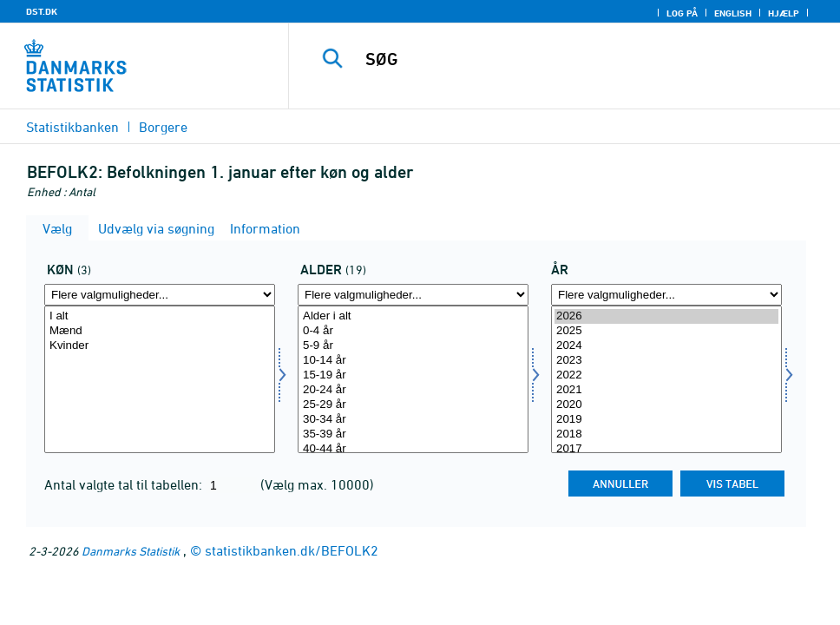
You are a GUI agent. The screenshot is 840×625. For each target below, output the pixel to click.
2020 (666, 405)
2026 (666, 316)
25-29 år (413, 405)
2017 (666, 449)
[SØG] (576, 59)
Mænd (160, 331)
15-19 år (413, 375)
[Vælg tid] (666, 379)
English (733, 13)
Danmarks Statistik (131, 551)
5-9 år (413, 346)
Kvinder (160, 346)
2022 (666, 375)
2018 (666, 434)
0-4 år (413, 331)
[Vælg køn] (160, 379)
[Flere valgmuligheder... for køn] (160, 295)
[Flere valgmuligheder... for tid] (666, 295)
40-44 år (413, 449)
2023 (666, 361)
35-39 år (413, 434)
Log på (682, 13)
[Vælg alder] (413, 379)
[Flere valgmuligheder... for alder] (413, 295)
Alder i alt (413, 316)
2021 (666, 390)
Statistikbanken (72, 127)
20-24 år (413, 390)
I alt (160, 316)
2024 (666, 346)
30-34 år (413, 420)
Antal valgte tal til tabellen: (125, 484)
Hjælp (784, 13)
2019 (666, 420)
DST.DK (42, 11)
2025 (666, 331)
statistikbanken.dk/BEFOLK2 (292, 550)
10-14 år (413, 361)
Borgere (163, 127)
